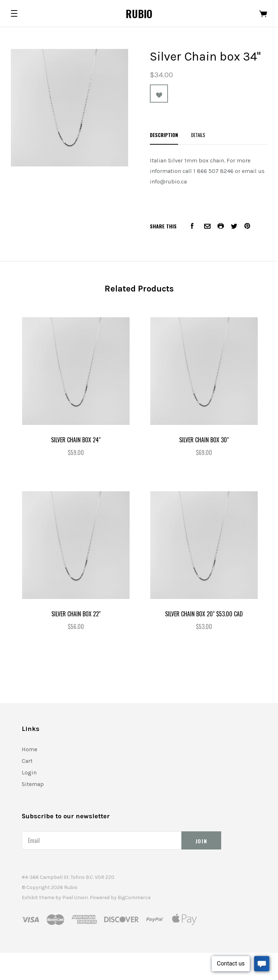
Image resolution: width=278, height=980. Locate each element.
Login (29, 772)
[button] (14, 13)
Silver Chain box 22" (76, 614)
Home (30, 749)
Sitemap (33, 784)
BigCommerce (134, 898)
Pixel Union (75, 898)
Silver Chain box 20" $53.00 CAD (204, 614)
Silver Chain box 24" (76, 440)
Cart (27, 761)
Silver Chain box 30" (204, 440)
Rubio (139, 14)
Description (164, 135)
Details (198, 135)
